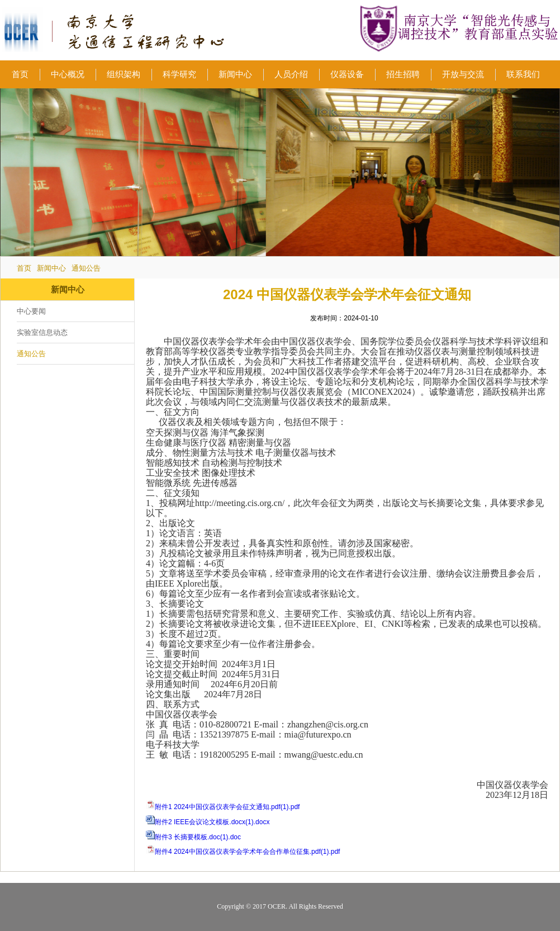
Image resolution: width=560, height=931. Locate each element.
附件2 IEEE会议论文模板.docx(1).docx (212, 822)
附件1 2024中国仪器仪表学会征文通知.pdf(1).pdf (227, 807)
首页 (24, 268)
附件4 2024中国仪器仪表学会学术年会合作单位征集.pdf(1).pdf (247, 852)
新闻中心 (51, 268)
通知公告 (86, 268)
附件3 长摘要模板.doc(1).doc (198, 837)
